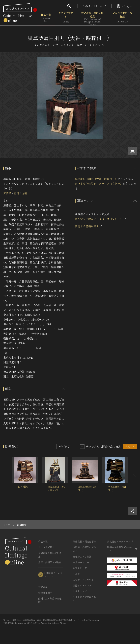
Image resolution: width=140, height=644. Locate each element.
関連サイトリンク (82, 585)
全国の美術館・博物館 (122, 18)
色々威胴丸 (24, 487)
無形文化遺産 (45, 593)
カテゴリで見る (66, 18)
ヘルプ (76, 574)
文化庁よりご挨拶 (82, 557)
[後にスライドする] (133, 477)
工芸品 (7, 193)
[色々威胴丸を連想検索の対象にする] (14, 487)
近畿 (24, 193)
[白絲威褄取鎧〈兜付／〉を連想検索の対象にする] (74, 487)
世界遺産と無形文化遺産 (92, 18)
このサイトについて (95, 6)
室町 (16, 193)
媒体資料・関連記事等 (84, 541)
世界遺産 (43, 587)
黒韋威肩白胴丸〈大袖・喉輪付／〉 (96, 179)
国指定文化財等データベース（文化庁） (99, 184)
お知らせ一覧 (80, 568)
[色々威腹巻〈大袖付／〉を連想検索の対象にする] (104, 487)
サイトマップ (80, 591)
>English (125, 6)
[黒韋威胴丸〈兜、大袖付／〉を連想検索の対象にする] (44, 487)
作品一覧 (46, 18)
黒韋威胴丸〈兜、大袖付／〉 (57, 488)
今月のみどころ (81, 562)
